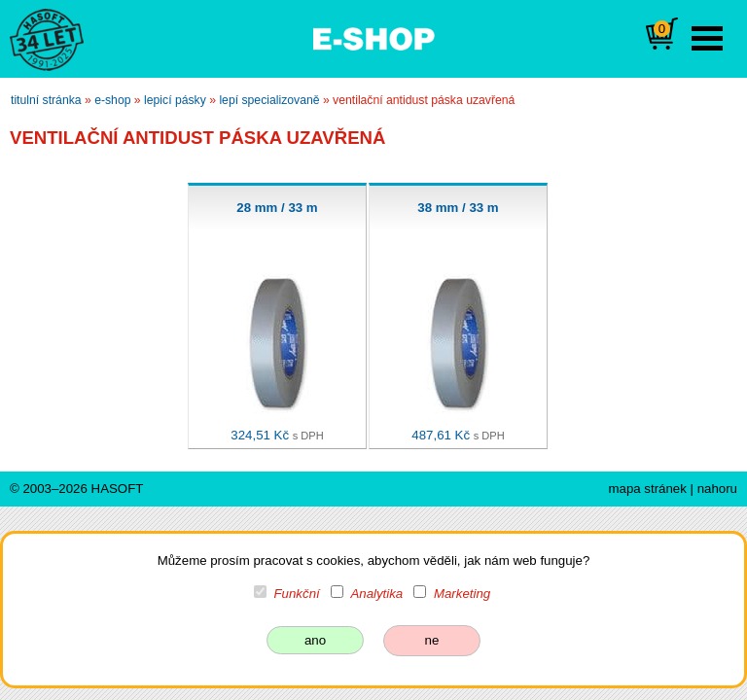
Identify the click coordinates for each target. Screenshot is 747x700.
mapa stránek (647, 489)
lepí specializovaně (269, 100)
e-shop (112, 100)
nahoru (717, 489)
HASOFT (118, 489)
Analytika (376, 594)
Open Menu (707, 38)
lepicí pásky (175, 100)
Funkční (297, 594)
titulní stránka (46, 100)
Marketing (462, 594)
